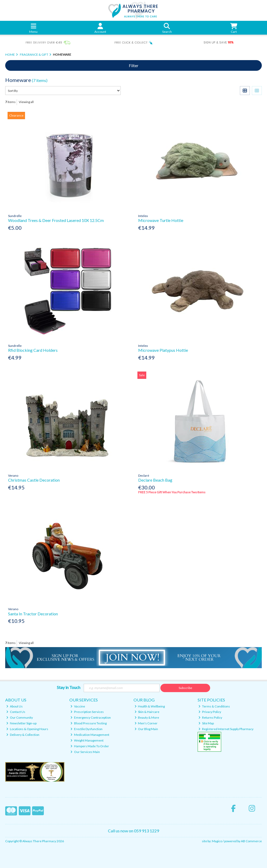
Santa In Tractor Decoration (33, 614)
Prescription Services (87, 712)
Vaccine (78, 706)
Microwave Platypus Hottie (163, 350)
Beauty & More (147, 717)
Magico (217, 841)
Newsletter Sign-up (21, 723)
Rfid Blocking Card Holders (33, 350)
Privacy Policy (210, 712)
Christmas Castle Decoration (34, 480)
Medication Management (90, 735)
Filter (134, 65)
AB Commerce (251, 841)
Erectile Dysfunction (86, 729)
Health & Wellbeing (150, 706)
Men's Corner (146, 723)
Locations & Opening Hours (27, 729)
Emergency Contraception (91, 717)
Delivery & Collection (23, 735)
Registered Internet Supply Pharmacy (226, 729)
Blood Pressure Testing (89, 723)
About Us (14, 706)
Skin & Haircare (147, 712)
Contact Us (16, 712)
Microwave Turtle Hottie (161, 220)
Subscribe (185, 688)
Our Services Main (85, 752)
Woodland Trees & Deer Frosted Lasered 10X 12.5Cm (56, 220)
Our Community (20, 717)
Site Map (206, 723)
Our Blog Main (146, 729)
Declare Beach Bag (155, 480)
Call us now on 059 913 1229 (133, 831)
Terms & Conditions (214, 706)
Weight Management (87, 740)
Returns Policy (210, 717)
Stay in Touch (69, 687)
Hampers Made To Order (90, 746)
